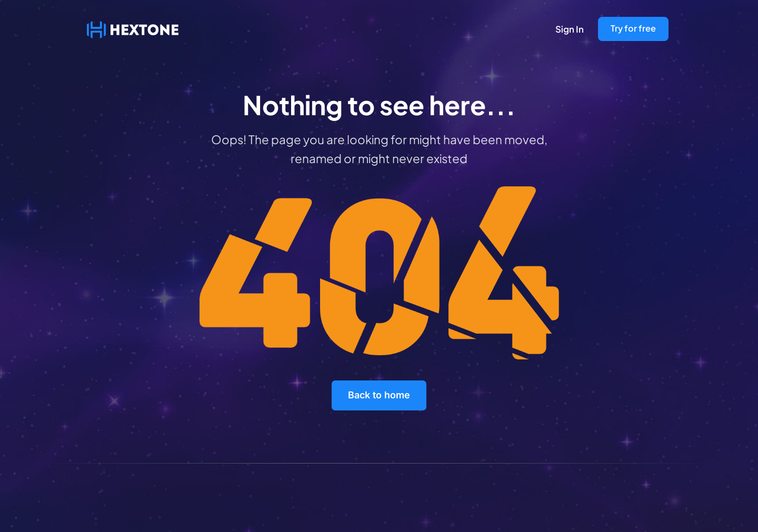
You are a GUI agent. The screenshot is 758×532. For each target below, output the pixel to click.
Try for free (633, 28)
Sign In (570, 29)
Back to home (379, 395)
